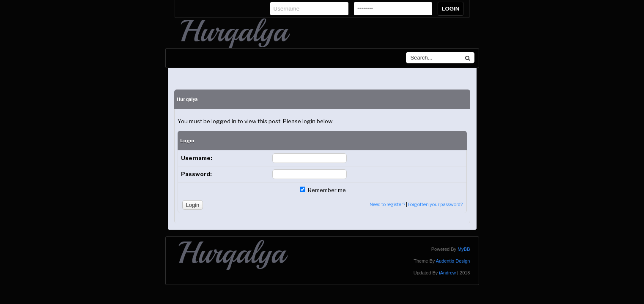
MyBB (464, 249)
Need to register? (387, 204)
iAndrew (447, 273)
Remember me (323, 190)
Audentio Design (453, 261)
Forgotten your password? (435, 204)
